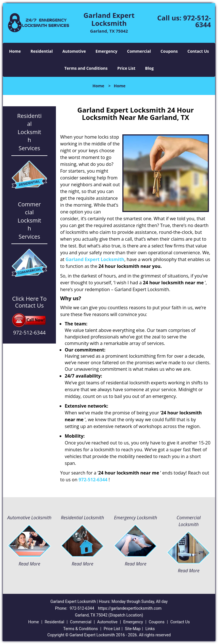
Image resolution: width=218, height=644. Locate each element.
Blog (149, 68)
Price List (126, 68)
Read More (29, 564)
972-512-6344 (197, 21)
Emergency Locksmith (136, 518)
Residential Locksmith (82, 518)
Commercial (139, 51)
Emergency (107, 51)
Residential (42, 51)
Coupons (169, 51)
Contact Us (198, 51)
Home (15, 51)
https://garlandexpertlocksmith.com (130, 608)
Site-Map (133, 629)
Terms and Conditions (86, 68)
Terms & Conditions (81, 629)
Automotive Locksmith (29, 518)
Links (150, 629)
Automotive (74, 51)
